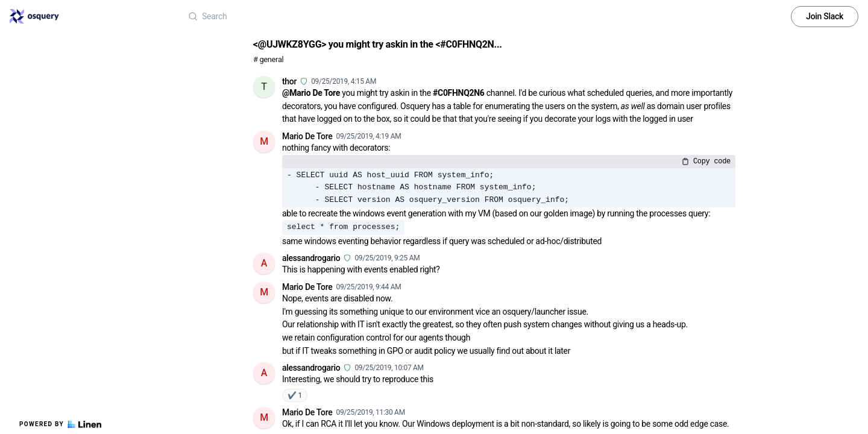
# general (268, 59)
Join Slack (825, 16)
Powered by (60, 424)
